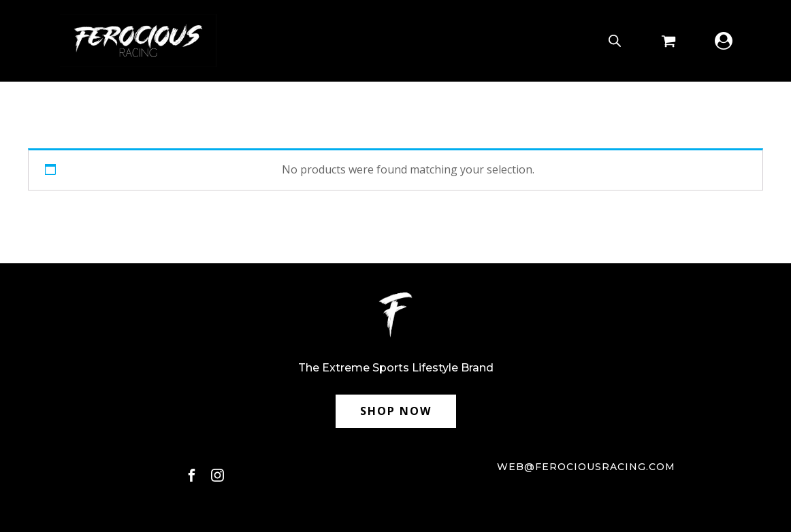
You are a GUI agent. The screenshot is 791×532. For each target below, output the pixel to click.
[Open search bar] (615, 40)
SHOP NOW (396, 411)
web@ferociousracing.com (586, 467)
